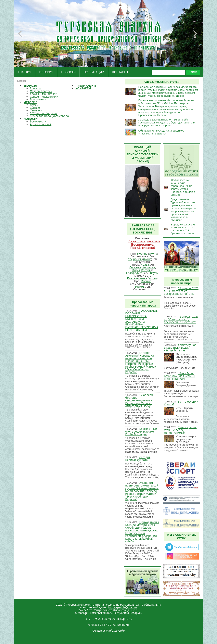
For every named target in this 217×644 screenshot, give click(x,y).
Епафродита (134, 273)
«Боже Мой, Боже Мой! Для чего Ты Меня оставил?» (180, 376)
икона (149, 248)
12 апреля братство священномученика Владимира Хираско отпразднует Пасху (139, 400)
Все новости (38, 121)
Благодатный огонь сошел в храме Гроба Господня (141, 431)
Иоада (145, 265)
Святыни (36, 110)
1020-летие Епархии (43, 113)
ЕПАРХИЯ (25, 72)
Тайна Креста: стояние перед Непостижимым (180, 430)
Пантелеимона (137, 278)
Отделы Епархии (41, 91)
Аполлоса (149, 267)
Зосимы (140, 287)
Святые (35, 108)
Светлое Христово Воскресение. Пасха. (144, 244)
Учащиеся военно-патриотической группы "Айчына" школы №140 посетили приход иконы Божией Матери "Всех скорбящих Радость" (142, 491)
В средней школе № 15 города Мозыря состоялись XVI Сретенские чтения (183, 229)
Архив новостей (41, 124)
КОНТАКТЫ (120, 72)
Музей (34, 105)
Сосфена (135, 267)
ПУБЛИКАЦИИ (94, 72)
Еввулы (154, 273)
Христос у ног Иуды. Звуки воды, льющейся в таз (180, 348)
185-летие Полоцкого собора (49, 116)
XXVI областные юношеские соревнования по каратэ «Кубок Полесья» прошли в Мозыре (183, 187)
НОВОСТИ (68, 72)
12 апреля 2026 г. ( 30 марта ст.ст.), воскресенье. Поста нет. (181, 291)
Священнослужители (44, 97)
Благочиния (38, 99)
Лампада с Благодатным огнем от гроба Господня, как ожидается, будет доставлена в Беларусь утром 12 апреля (166, 122)
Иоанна (142, 253)
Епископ (35, 88)
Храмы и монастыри (44, 94)
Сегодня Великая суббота (138, 458)
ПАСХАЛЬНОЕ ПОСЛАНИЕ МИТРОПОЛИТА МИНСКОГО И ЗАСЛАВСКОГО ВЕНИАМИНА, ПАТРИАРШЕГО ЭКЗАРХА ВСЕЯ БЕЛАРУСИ (142, 320)
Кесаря (146, 270)
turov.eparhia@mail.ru (122, 607)
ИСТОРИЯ (46, 72)
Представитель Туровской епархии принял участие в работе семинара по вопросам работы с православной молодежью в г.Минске (183, 210)
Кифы (136, 270)
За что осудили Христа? (181, 403)
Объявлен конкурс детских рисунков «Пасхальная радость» (161, 132)
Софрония (135, 259)
